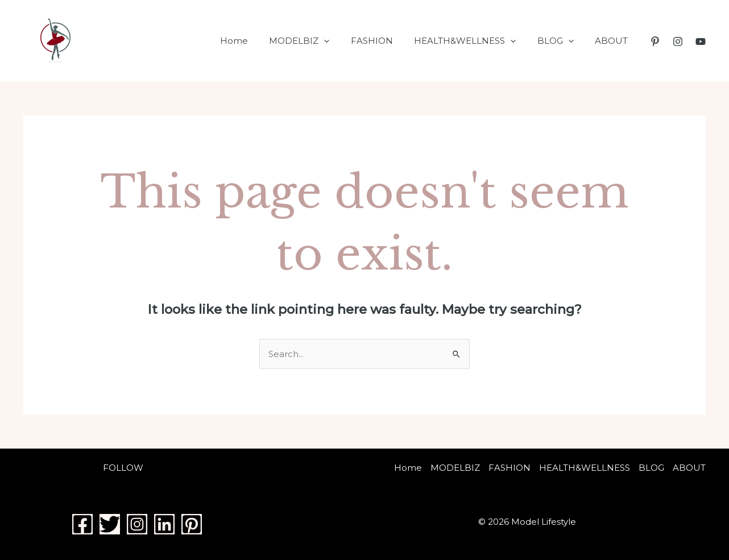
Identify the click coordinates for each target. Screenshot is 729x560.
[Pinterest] (655, 42)
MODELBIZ (318, 41)
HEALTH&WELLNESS (476, 41)
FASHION (387, 41)
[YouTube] (701, 42)
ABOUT (614, 41)
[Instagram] (678, 42)
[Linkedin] (164, 524)
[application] (343, 41)
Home (257, 41)
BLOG (562, 41)
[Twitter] (110, 524)
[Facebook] (82, 524)
